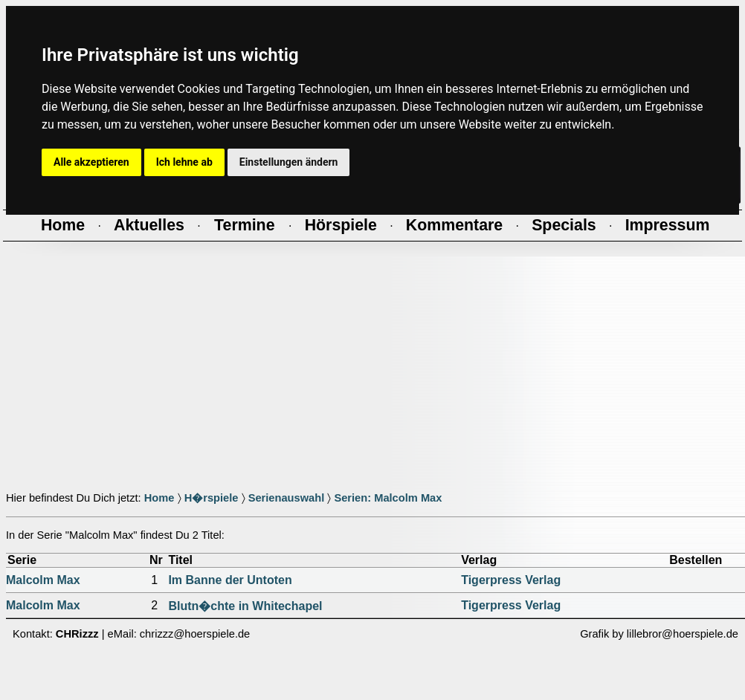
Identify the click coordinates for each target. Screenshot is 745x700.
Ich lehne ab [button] (184, 162)
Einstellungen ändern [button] (289, 162)
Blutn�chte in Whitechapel (245, 606)
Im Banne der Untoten (230, 580)
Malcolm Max (43, 580)
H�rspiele (212, 498)
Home (159, 498)
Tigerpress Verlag (511, 580)
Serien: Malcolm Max (388, 498)
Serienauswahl (287, 498)
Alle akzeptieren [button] (91, 162)
